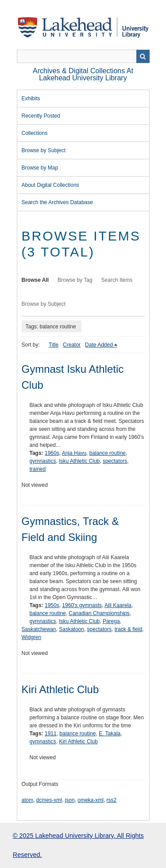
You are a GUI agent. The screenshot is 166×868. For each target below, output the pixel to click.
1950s (52, 605)
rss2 (112, 800)
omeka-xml (91, 800)
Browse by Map (40, 168)
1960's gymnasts (82, 605)
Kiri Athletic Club (60, 689)
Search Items (117, 280)
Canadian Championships (99, 613)
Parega (111, 621)
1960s (52, 453)
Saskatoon (71, 629)
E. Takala (110, 734)
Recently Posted (41, 116)
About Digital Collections (50, 185)
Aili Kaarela (118, 605)
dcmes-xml (49, 800)
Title (54, 345)
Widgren (32, 637)
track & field (129, 629)
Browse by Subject (44, 150)
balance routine (108, 453)
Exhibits (31, 99)
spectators (115, 461)
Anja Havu (74, 453)
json (70, 800)
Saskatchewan (39, 629)
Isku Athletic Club (79, 461)
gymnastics (43, 461)
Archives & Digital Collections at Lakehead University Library (83, 74)
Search (143, 56)
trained (38, 469)
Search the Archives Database (57, 202)
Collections (35, 133)
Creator (72, 345)
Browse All (35, 280)
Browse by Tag (75, 280)
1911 (51, 734)
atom (28, 800)
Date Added (99, 345)
